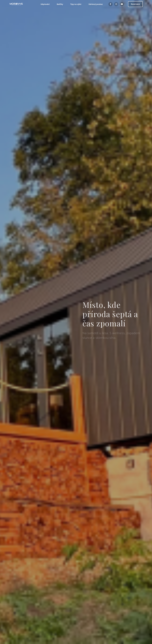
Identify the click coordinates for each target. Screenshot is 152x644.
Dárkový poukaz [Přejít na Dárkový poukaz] (91, 4)
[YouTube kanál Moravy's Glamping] (122, 4)
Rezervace (135, 4)
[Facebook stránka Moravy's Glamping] (111, 4)
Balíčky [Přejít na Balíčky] (56, 4)
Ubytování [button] (40, 4)
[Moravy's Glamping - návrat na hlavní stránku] (16, 4)
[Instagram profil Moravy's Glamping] (116, 4)
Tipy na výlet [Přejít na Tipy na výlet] (70, 4)
